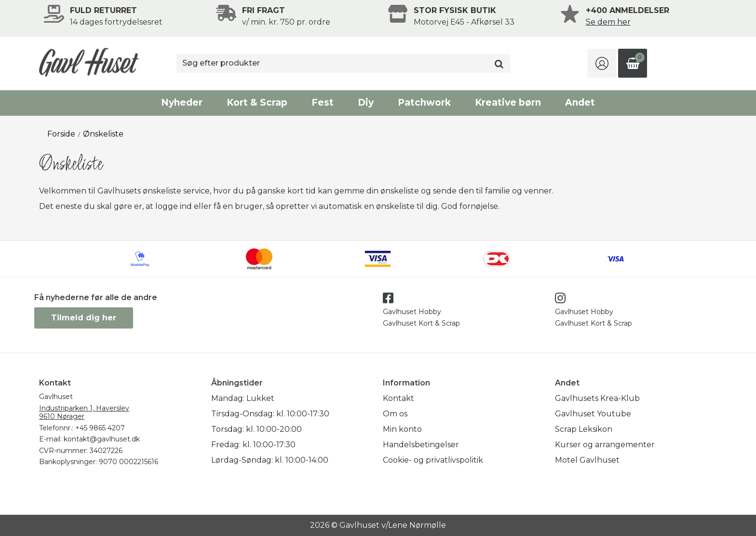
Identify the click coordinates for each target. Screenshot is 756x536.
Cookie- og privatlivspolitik (433, 460)
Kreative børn (508, 103)
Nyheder (182, 103)
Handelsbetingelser (421, 445)
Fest (323, 103)
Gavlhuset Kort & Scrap (421, 323)
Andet (580, 103)
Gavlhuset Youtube (593, 414)
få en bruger (238, 206)
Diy (366, 103)
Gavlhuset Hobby (412, 312)
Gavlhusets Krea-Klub (597, 398)
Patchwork (424, 103)
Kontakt (398, 398)
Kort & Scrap (257, 103)
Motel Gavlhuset (587, 460)
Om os (395, 414)
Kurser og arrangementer (605, 445)
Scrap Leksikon (584, 429)
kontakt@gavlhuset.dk (102, 439)
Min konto (402, 429)
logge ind (174, 206)
